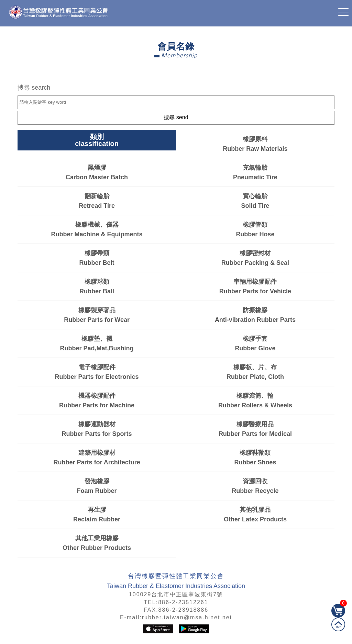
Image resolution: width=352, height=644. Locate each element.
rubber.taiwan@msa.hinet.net (187, 617)
